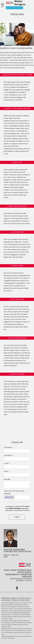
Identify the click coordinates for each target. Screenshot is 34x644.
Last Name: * (8, 455)
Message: (7, 479)
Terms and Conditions (21, 600)
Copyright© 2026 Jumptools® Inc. (11, 636)
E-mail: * (7, 463)
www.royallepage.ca (10, 598)
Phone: (6, 471)
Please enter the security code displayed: (14, 492)
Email (6, 557)
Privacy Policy (25, 598)
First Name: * (8, 447)
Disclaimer (6, 600)
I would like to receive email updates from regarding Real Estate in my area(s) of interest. (17, 508)
